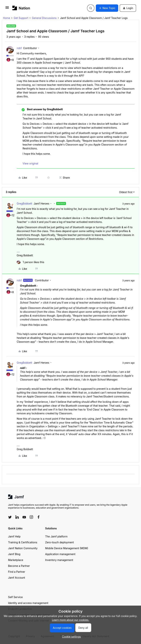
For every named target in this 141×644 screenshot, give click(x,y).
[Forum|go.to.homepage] (21, 8)
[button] (7, 9)
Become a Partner (19, 566)
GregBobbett (24, 203)
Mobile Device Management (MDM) (67, 548)
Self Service (15, 597)
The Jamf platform (56, 536)
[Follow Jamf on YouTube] (24, 517)
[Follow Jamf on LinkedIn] (17, 517)
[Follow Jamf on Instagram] (31, 517)
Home (7, 18)
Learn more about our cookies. (71, 620)
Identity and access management (28, 603)
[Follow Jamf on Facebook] (39, 517)
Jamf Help (14, 536)
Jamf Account (17, 578)
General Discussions (44, 18)
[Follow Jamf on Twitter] (10, 517)
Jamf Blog (14, 554)
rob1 (19, 48)
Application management (60, 554)
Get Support (21, 18)
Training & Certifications (23, 542)
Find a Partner (17, 572)
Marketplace (16, 560)
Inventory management (59, 560)
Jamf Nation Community (23, 548)
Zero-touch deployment (59, 542)
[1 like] (30, 262)
